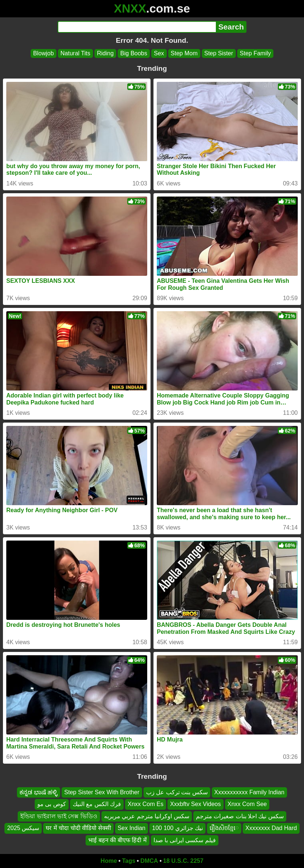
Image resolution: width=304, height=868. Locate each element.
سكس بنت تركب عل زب (177, 792)
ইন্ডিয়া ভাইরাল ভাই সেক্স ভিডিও (59, 816)
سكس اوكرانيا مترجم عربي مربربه (147, 816)
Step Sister (219, 53)
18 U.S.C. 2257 (183, 861)
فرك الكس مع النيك (97, 804)
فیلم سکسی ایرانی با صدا (185, 840)
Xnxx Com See (247, 804)
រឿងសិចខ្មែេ (224, 828)
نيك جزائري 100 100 (177, 828)
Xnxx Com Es (146, 804)
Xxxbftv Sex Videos (196, 804)
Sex (159, 53)
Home (109, 861)
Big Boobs (134, 53)
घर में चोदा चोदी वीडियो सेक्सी (78, 828)
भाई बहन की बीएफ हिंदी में (117, 840)
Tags (129, 861)
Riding (105, 53)
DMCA (149, 861)
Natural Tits (75, 53)
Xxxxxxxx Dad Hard (271, 828)
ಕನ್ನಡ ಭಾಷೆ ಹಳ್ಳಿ (39, 792)
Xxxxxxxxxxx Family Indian (249, 792)
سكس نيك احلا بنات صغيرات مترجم (240, 816)
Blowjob (44, 53)
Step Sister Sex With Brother (102, 792)
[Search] (137, 27)
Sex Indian (132, 828)
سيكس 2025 (23, 828)
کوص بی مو (52, 804)
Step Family (255, 53)
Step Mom (184, 53)
